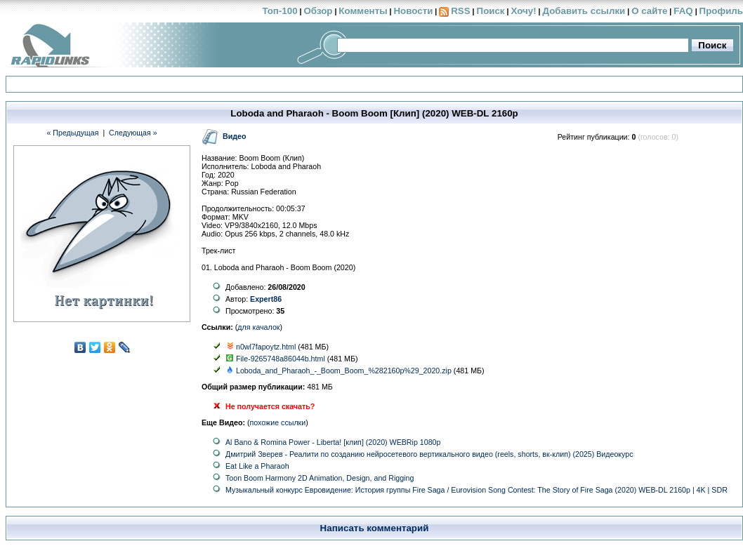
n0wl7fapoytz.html (266, 347)
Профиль (721, 11)
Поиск (491, 11)
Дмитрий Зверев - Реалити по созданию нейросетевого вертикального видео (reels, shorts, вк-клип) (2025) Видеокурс (429, 454)
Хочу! (523, 11)
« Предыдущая (72, 133)
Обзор (318, 11)
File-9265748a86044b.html (281, 359)
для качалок (258, 327)
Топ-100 (280, 11)
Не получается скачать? (270, 406)
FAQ (683, 11)
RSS (460, 11)
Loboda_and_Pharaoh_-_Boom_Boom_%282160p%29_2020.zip (344, 371)
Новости (413, 11)
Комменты (363, 11)
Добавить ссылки (584, 11)
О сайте (649, 11)
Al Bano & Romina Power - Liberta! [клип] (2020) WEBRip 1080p (333, 442)
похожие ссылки (278, 422)
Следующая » (133, 133)
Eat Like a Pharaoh (257, 466)
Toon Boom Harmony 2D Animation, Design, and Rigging (320, 478)
